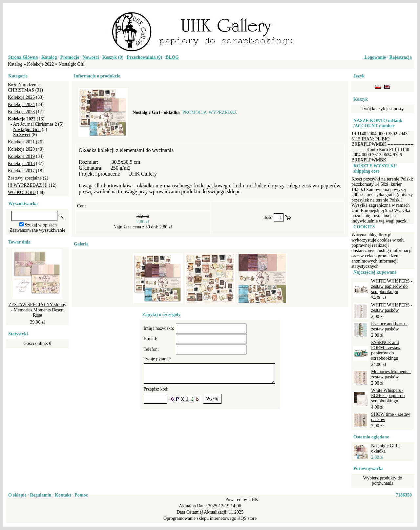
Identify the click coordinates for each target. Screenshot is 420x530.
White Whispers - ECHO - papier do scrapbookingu (388, 396)
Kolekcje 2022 (40, 64)
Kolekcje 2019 (21, 156)
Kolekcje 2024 (21, 105)
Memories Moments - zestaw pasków (391, 374)
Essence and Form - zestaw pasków (389, 326)
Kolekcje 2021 (21, 142)
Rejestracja (401, 57)
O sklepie (17, 495)
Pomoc (81, 495)
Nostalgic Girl (72, 64)
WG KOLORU (22, 192)
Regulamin (41, 495)
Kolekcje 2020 (21, 149)
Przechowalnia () (145, 57)
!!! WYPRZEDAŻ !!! (28, 185)
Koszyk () (113, 57)
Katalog (49, 57)
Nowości (91, 57)
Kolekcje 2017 (21, 171)
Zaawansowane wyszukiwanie (37, 230)
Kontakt (63, 495)
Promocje (70, 57)
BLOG (172, 57)
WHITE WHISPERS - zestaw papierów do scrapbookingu (392, 286)
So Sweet (22, 135)
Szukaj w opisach (41, 225)
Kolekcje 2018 (21, 164)
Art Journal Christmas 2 (35, 124)
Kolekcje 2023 (21, 112)
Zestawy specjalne (25, 178)
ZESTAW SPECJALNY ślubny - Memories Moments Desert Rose (37, 310)
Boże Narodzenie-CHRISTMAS (24, 87)
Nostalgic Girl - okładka (386, 448)
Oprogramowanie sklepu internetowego (200, 518)
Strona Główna (23, 57)
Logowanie (375, 57)
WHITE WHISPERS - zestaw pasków (392, 308)
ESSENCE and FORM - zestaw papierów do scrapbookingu (386, 350)
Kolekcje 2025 (21, 97)
